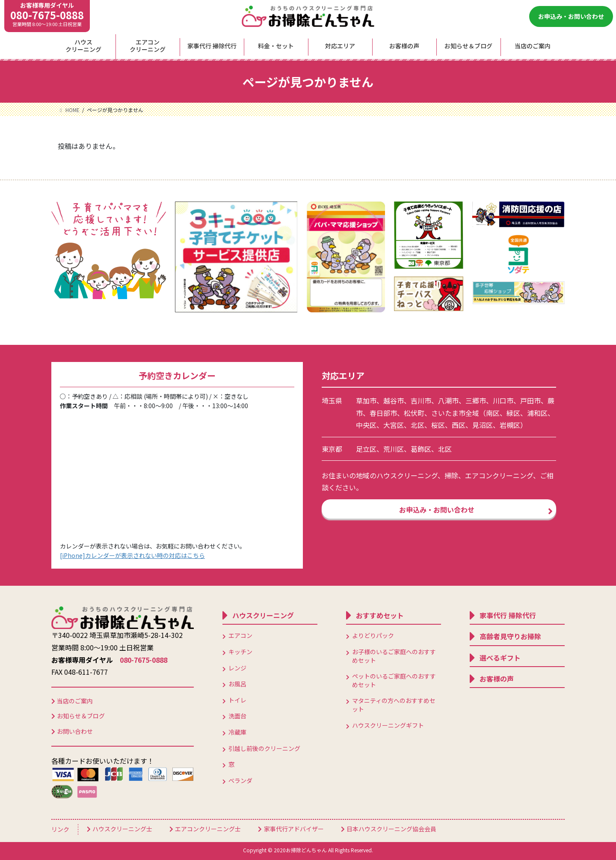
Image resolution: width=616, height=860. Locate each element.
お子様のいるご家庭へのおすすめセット (394, 656)
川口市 (503, 400)
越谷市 (394, 400)
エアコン (240, 635)
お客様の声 (497, 679)
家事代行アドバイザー (294, 829)
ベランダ (240, 780)
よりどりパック (373, 635)
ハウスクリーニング (263, 615)
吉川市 (421, 400)
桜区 (438, 425)
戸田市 (530, 400)
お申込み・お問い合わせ (571, 16)
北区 (418, 425)
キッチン (240, 652)
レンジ (237, 668)
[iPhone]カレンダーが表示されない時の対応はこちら (132, 555)
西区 (459, 425)
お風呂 (237, 684)
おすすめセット (380, 615)
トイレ (237, 700)
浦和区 (537, 413)
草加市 (366, 400)
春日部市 (383, 413)
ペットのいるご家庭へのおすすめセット (394, 680)
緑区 (513, 413)
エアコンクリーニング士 (208, 829)
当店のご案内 (75, 701)
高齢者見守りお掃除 (510, 636)
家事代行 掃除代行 (508, 615)
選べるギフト (500, 658)
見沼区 (483, 425)
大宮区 (394, 425)
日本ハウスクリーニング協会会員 (391, 829)
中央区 (366, 425)
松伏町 (414, 413)
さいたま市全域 (455, 413)
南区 (493, 413)
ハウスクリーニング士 (122, 829)
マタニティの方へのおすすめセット (394, 705)
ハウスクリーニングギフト (388, 725)
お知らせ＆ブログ (81, 716)
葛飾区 (421, 449)
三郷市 (476, 400)
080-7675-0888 (47, 15)
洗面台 (237, 716)
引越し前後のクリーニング (264, 748)
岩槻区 (510, 425)
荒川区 (394, 449)
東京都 (332, 449)
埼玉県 (332, 400)
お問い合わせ (75, 731)
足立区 (366, 449)
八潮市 (448, 400)
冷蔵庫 (237, 732)
